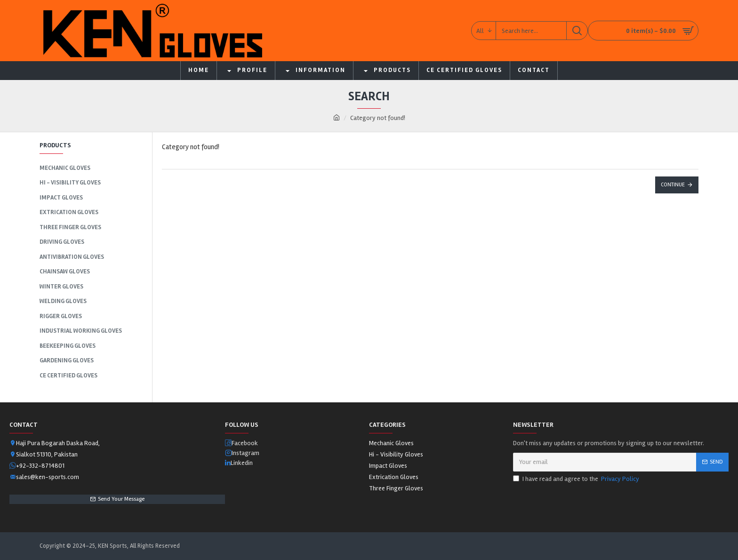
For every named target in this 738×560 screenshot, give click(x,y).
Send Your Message (121, 499)
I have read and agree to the (577, 479)
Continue (673, 185)
